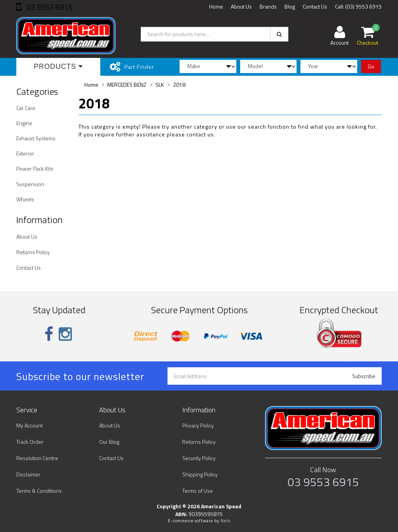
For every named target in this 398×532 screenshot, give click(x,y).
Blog (290, 6)
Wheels (25, 199)
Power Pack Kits (35, 168)
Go (371, 66)
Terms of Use (198, 491)
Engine (24, 123)
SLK (160, 85)
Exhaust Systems (36, 138)
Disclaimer (28, 474)
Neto (225, 521)
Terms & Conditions (39, 491)
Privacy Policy (198, 425)
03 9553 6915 (49, 7)
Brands (268, 6)
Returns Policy (33, 252)
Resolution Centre (37, 458)
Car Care (26, 108)
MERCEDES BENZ (127, 85)
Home (216, 6)
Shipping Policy (200, 474)
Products (58, 66)
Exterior (25, 153)
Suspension (30, 184)
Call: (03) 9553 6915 (358, 6)
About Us (241, 6)
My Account (30, 425)
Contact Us (315, 6)
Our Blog (109, 442)
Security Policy (199, 458)
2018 (179, 85)
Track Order (30, 442)
